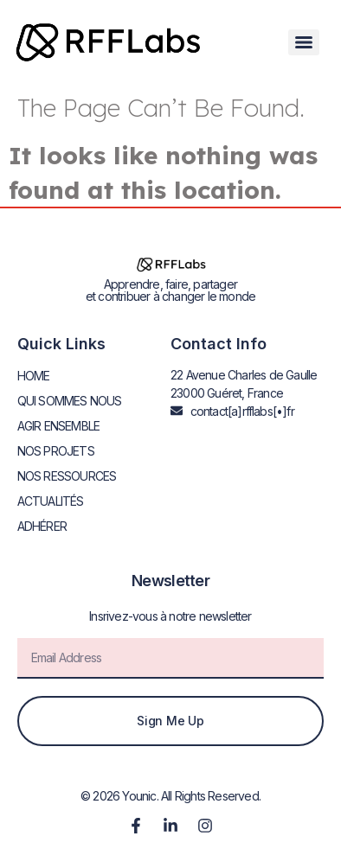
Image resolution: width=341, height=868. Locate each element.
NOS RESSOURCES (67, 476)
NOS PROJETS (56, 451)
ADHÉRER (42, 526)
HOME (34, 376)
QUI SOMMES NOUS (70, 401)
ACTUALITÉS (51, 501)
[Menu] (304, 42)
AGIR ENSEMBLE (59, 426)
